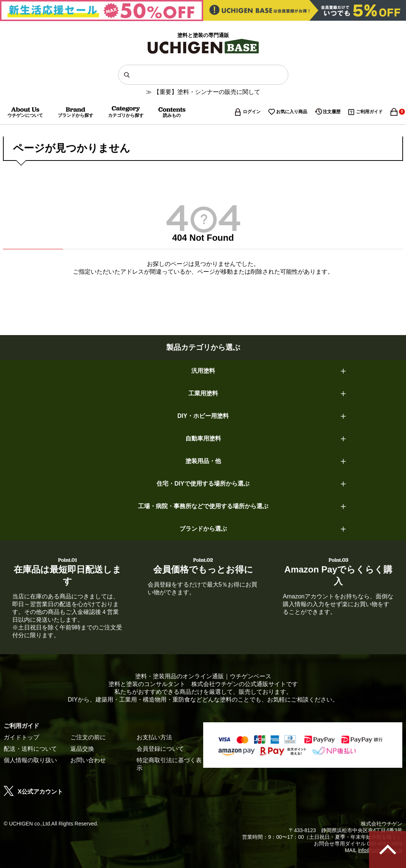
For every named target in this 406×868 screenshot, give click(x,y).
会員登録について (160, 749)
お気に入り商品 (292, 112)
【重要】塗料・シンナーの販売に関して (207, 92)
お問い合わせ (88, 760)
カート (398, 112)
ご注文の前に (88, 737)
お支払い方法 (154, 737)
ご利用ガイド (369, 112)
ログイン (252, 112)
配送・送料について (30, 749)
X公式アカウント (33, 792)
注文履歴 (332, 112)
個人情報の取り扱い (30, 760)
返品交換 (82, 749)
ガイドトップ (21, 737)
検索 (128, 75)
